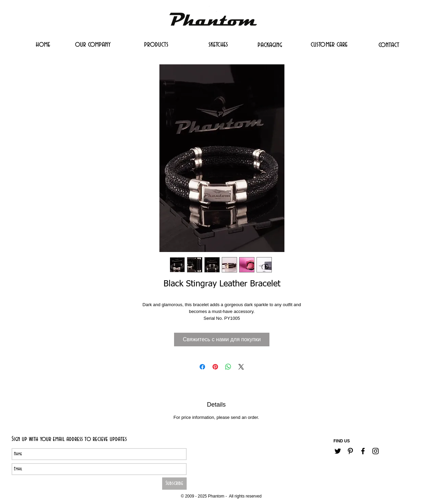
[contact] (389, 45)
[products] (156, 44)
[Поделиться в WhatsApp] (228, 367)
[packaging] (270, 45)
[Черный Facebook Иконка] (363, 451)
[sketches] (218, 44)
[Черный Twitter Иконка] (338, 451)
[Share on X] (241, 367)
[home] (43, 44)
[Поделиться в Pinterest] (215, 367)
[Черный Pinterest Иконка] (350, 451)
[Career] (199, 486)
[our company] (93, 44)
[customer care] (329, 44)
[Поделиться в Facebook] (202, 367)
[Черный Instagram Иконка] (376, 451)
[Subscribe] (174, 484)
